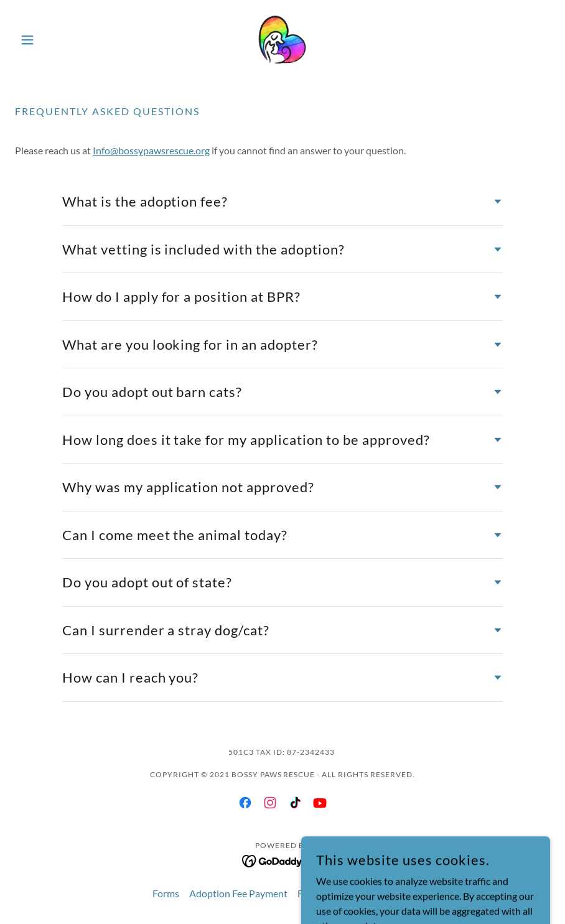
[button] (55, 40)
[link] (282, 40)
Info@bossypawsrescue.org (151, 150)
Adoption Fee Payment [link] (238, 893)
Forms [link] (166, 893)
